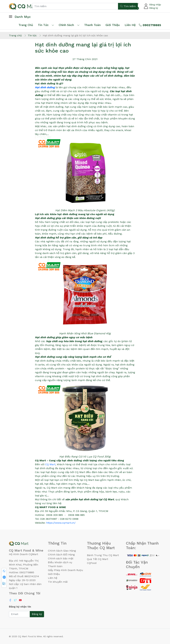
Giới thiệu (54, 574)
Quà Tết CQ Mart (98, 559)
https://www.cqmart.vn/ (61, 523)
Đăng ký (154, 8)
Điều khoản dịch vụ (60, 562)
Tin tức (43, 25)
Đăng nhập (155, 5)
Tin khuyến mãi (58, 582)
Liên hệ (130, 25)
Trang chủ (26, 25)
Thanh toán (55, 566)
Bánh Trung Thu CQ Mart (103, 555)
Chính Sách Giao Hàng (62, 551)
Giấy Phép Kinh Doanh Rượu (65, 570)
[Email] (19, 614)
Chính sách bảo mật (61, 558)
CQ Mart (50, 464)
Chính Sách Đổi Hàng (61, 555)
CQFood (92, 563)
